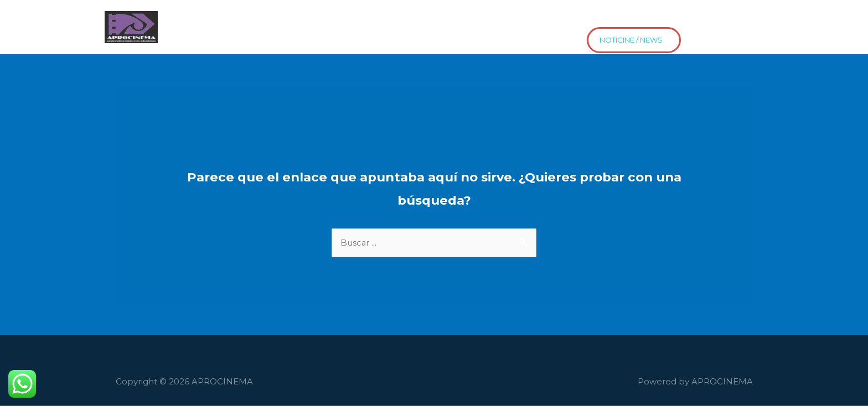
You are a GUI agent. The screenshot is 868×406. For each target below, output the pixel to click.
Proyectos (456, 19)
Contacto (517, 19)
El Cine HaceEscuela (373, 19)
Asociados (232, 19)
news (176, 36)
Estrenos (644, 19)
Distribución (581, 19)
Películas (291, 19)
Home (178, 19)
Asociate (699, 19)
